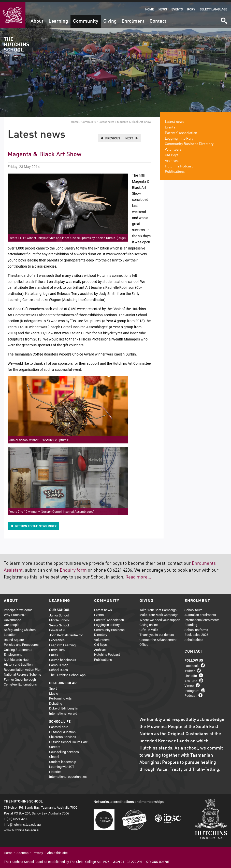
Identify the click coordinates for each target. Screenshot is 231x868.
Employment (13, 652)
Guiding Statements (18, 647)
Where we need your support (160, 617)
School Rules (59, 667)
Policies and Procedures (21, 642)
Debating (56, 701)
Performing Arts (60, 696)
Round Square (14, 637)
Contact (158, 19)
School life (60, 719)
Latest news (106, 119)
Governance (12, 617)
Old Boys (172, 153)
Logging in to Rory (179, 136)
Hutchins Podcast (179, 164)
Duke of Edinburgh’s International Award (63, 708)
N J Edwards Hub (16, 657)
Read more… (138, 575)
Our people (12, 622)
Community (86, 19)
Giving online (149, 622)
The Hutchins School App (67, 672)
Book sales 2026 (196, 632)
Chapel (54, 754)
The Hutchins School (17, 45)
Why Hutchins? (15, 612)
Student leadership (63, 759)
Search (224, 17)
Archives (172, 159)
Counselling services (64, 749)
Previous (113, 136)
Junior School (59, 613)
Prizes (54, 652)
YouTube (191, 678)
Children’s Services (63, 734)
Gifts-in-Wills (149, 627)
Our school (60, 608)
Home (150, 7)
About (37, 19)
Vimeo (189, 683)
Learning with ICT (62, 764)
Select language (213, 7)
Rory (191, 7)
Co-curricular (63, 681)
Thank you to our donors (157, 632)
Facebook (192, 663)
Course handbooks (63, 657)
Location (10, 632)
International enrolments (202, 617)
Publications (175, 169)
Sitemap (23, 850)
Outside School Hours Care (68, 739)
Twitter (190, 668)
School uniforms (196, 627)
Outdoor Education (62, 729)
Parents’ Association (181, 131)
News (163, 7)
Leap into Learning (62, 642)
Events (177, 7)
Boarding (191, 622)
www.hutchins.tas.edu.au (22, 828)
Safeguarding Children (20, 627)
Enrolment (133, 19)
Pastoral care (59, 725)
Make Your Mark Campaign (159, 612)
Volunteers (173, 147)
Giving (110, 19)
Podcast (190, 693)
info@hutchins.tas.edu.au (22, 822)
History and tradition (18, 662)
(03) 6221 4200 (17, 816)
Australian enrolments (200, 612)
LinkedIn (191, 673)
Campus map (59, 662)
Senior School (59, 623)
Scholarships (194, 637)
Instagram (192, 688)
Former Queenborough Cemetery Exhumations (20, 679)
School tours (193, 607)
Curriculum (57, 648)
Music (54, 691)
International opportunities (68, 774)
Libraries (55, 769)
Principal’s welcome (18, 607)
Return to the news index (36, 524)
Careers (55, 744)
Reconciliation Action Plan (23, 667)
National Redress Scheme (23, 672)
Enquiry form (73, 568)
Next (129, 136)
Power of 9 (57, 628)
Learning (58, 19)
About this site (57, 850)
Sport (53, 686)
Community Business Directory (189, 142)
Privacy (38, 850)
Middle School (59, 618)
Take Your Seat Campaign (158, 607)
